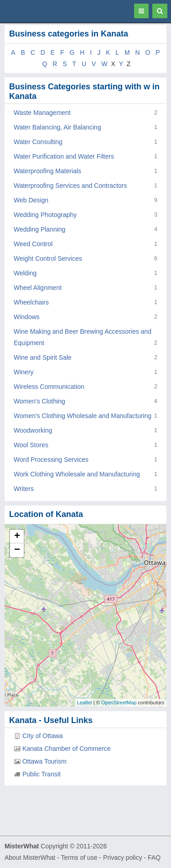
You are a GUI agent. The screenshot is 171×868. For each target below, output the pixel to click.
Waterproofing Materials (47, 171)
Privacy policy (123, 858)
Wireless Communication (49, 387)
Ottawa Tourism (44, 761)
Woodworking (33, 430)
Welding (25, 273)
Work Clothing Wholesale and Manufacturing (77, 474)
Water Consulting (38, 142)
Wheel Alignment (38, 288)
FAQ (154, 858)
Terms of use (79, 858)
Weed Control (33, 244)
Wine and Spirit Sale (43, 357)
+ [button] (17, 537)
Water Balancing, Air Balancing (57, 127)
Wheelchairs (31, 302)
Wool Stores (31, 445)
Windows (27, 317)
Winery (24, 372)
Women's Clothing (39, 401)
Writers (24, 489)
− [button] (17, 550)
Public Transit (41, 774)
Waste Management (42, 113)
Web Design (31, 200)
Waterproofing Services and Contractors (70, 186)
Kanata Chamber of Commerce (67, 749)
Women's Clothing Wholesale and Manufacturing (83, 416)
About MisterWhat (30, 858)
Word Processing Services (51, 460)
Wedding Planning (39, 229)
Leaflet (85, 703)
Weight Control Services (48, 258)
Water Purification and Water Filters (64, 156)
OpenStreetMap (119, 703)
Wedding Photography (45, 215)
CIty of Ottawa (43, 736)
